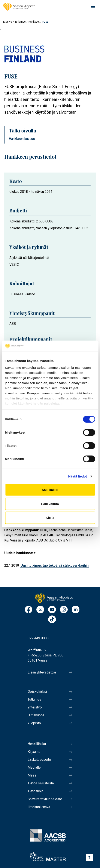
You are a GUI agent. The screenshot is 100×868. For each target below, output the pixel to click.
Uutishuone (36, 715)
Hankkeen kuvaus (22, 139)
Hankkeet (34, 22)
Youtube (52, 610)
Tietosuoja (35, 791)
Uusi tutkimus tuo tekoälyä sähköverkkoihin (55, 565)
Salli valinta (50, 504)
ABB (13, 324)
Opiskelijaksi (37, 692)
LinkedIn (76, 610)
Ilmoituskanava (39, 807)
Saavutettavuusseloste (45, 799)
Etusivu (8, 22)
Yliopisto (34, 723)
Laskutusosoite (39, 760)
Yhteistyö (35, 707)
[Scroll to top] (89, 857)
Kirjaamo (34, 752)
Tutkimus (20, 22)
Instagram (64, 610)
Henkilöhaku (37, 744)
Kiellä (50, 518)
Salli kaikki (50, 490)
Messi (32, 775)
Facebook (28, 610)
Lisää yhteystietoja (42, 672)
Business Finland (22, 294)
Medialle (34, 767)
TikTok (52, 620)
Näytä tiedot (78, 476)
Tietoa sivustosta (41, 783)
